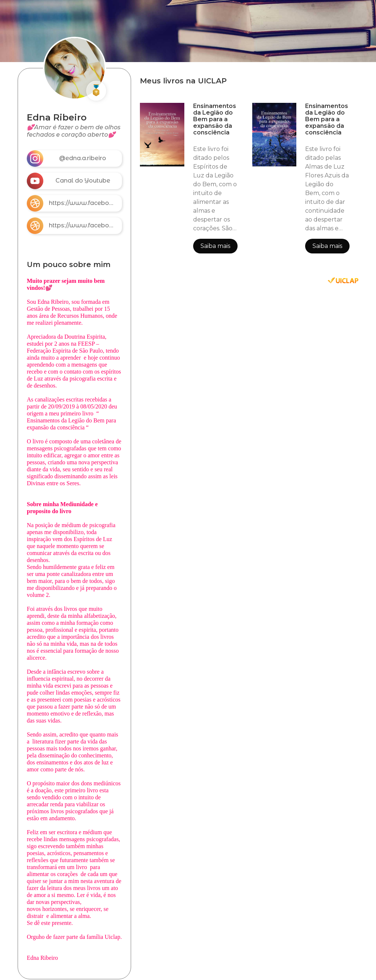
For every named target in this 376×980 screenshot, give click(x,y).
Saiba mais (215, 246)
